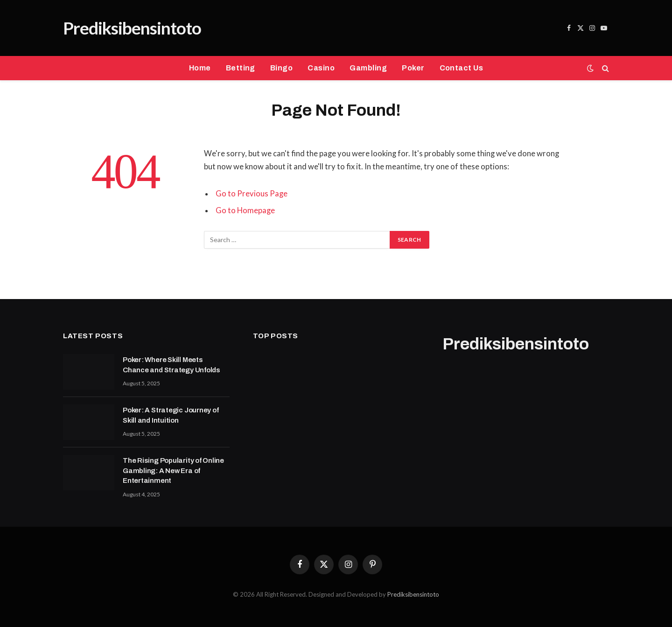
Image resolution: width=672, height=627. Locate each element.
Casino (321, 68)
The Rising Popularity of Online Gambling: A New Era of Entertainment (173, 470)
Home (200, 68)
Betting (241, 68)
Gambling (368, 68)
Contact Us (462, 68)
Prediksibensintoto (413, 594)
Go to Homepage (245, 210)
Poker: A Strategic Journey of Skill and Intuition (171, 415)
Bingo (281, 68)
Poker (413, 68)
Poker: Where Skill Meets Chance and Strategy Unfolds (171, 365)
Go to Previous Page (252, 194)
